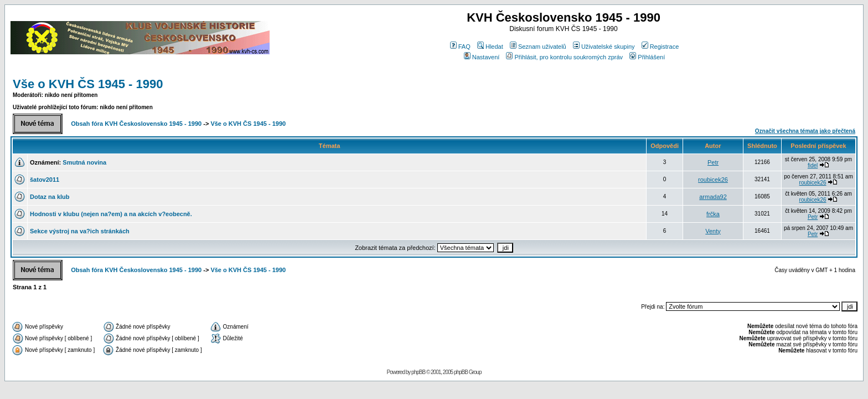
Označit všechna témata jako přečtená (805, 131)
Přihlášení (647, 57)
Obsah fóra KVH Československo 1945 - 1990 (136, 124)
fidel (813, 165)
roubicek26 (713, 180)
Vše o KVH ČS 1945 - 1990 (88, 84)
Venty (713, 231)
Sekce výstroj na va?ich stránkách (80, 231)
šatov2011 (45, 180)
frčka (713, 214)
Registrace (660, 47)
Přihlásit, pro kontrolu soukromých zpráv (564, 57)
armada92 (713, 197)
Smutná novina (84, 162)
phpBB (418, 372)
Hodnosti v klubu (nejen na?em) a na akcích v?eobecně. (111, 214)
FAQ (460, 47)
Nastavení (482, 57)
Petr (713, 162)
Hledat (490, 47)
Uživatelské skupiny (604, 47)
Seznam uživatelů (538, 47)
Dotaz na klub (50, 197)
